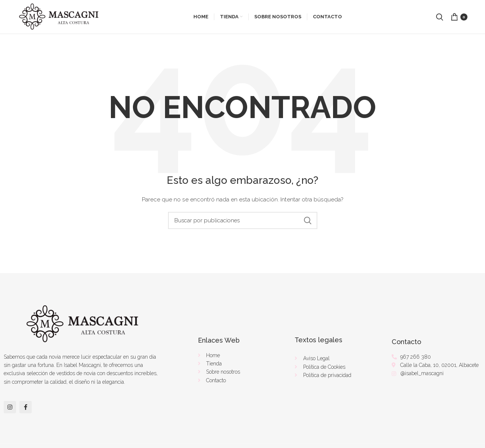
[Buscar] (243, 220)
